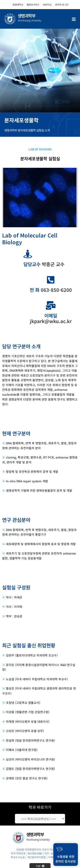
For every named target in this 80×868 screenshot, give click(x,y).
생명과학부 (27, 16)
